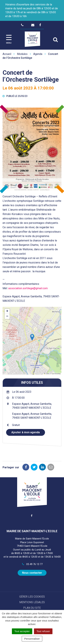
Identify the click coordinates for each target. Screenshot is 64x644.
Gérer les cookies (32, 597)
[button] (32, 337)
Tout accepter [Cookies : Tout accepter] (22, 631)
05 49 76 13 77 (32, 564)
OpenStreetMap (56, 374)
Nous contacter (32, 573)
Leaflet (47, 374)
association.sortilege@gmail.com (28, 288)
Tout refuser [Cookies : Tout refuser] (43, 631)
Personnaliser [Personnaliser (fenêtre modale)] (32, 639)
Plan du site (32, 608)
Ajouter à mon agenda (26, 432)
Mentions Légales (32, 602)
